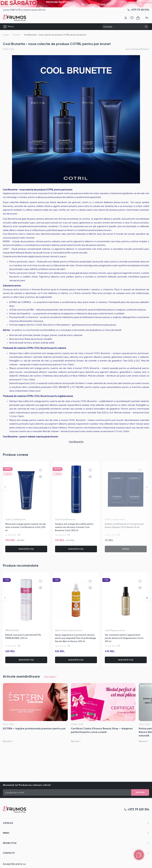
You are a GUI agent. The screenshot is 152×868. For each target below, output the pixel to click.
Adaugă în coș (26, 549)
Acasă (6, 35)
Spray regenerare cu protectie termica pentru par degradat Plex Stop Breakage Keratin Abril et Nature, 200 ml (76, 638)
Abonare (140, 792)
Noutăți (16, 35)
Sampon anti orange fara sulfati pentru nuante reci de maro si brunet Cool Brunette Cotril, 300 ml (74, 527)
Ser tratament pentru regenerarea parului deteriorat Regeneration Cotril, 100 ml (124, 638)
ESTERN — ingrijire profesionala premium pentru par (34, 728)
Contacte (9, 853)
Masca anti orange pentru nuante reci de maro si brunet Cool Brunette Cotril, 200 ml (26, 527)
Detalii (126, 549)
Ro (147, 18)
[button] (5, 487)
